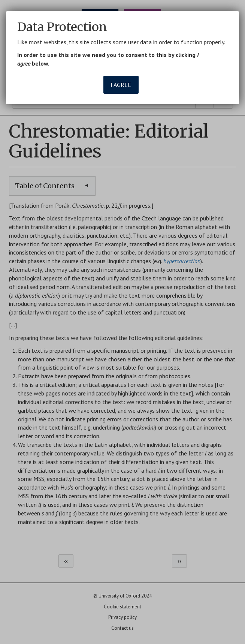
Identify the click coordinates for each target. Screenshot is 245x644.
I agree (121, 85)
